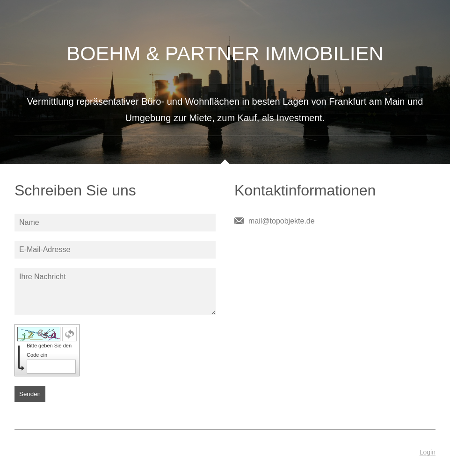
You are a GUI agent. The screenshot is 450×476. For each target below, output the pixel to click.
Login (428, 452)
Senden (30, 394)
